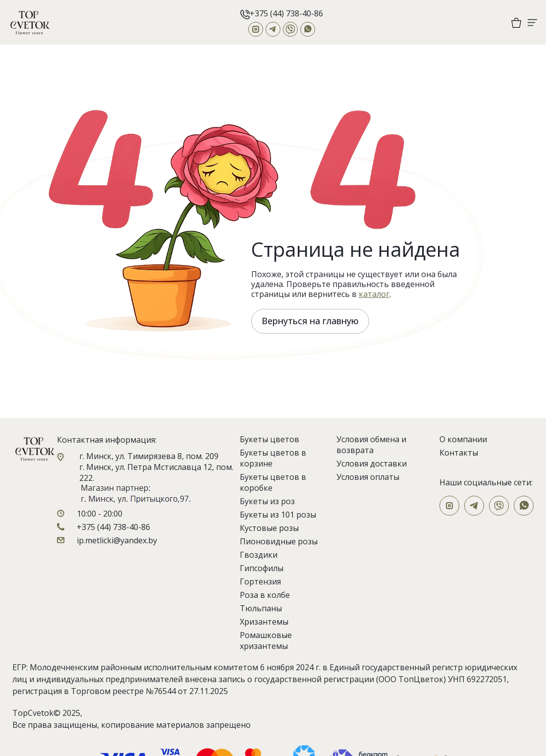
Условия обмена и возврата (371, 445)
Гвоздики (259, 555)
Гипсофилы (262, 568)
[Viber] (290, 29)
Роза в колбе (265, 595)
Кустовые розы (269, 528)
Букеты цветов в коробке (273, 482)
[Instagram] (256, 29)
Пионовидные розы (279, 541)
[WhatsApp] (308, 29)
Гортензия (260, 582)
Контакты (459, 453)
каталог (374, 294)
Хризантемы (264, 622)
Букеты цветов (270, 439)
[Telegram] (273, 29)
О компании (463, 439)
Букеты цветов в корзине (273, 458)
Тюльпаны (261, 608)
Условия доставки (372, 464)
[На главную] (30, 22)
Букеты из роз (267, 501)
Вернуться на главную (310, 321)
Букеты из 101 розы (278, 515)
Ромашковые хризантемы (266, 640)
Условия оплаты (368, 477)
